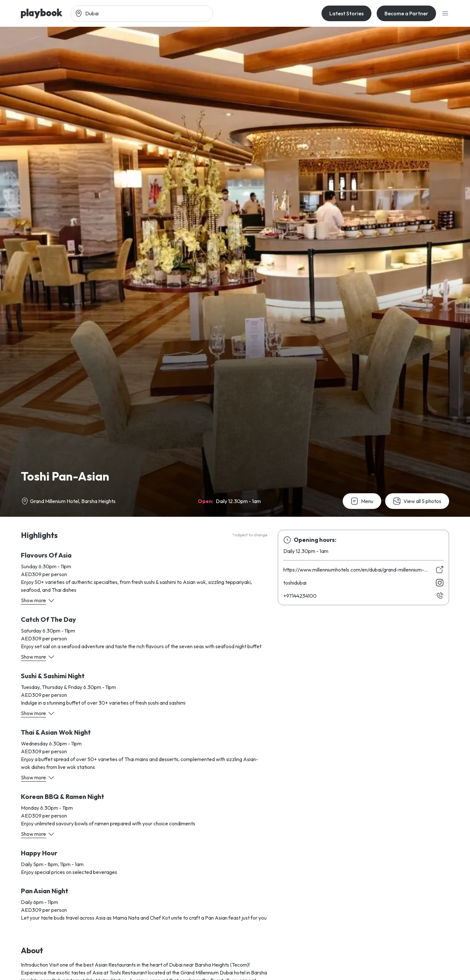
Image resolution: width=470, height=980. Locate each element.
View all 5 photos (417, 501)
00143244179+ (300, 596)
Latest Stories (346, 13)
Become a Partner (406, 13)
